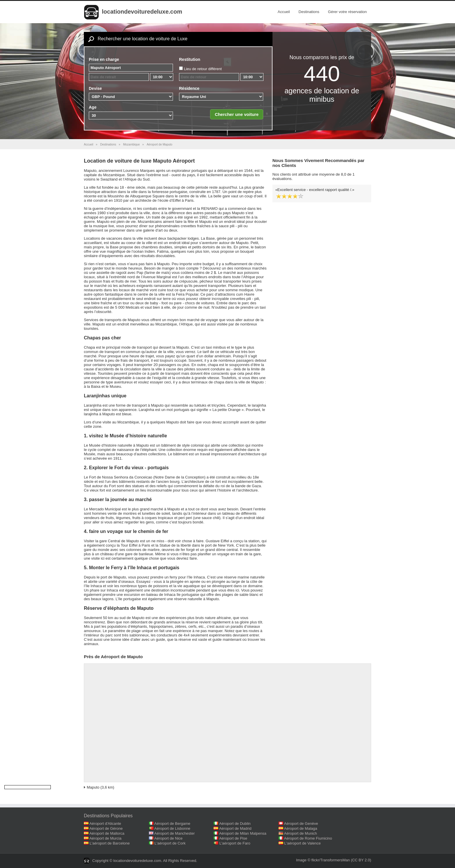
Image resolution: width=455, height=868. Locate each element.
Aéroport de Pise (233, 838)
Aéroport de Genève (301, 824)
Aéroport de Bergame (172, 824)
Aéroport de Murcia (105, 838)
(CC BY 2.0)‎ (361, 860)
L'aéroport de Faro (235, 843)
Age (93, 107)
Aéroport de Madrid (235, 828)
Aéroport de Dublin (235, 824)
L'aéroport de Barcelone (110, 843)
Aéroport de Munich (300, 833)
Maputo (93, 787)
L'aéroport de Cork (170, 843)
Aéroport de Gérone (106, 828)
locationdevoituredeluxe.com (142, 12)
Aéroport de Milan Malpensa (243, 833)
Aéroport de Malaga (301, 828)
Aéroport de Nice (169, 838)
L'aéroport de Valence (303, 843)
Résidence (189, 88)
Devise (95, 88)
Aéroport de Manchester (175, 833)
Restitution (190, 59)
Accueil (284, 12)
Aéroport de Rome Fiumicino (308, 838)
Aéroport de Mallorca (107, 833)
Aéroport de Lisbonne (172, 828)
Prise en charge (104, 59)
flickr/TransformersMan (331, 860)
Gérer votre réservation (347, 12)
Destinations (309, 12)
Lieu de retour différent (203, 69)
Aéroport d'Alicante (105, 824)
